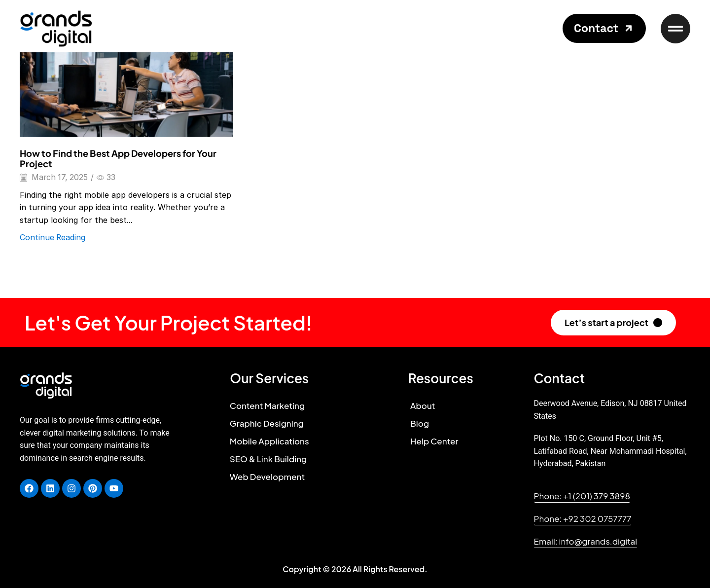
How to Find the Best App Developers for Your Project (118, 159)
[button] (604, 28)
